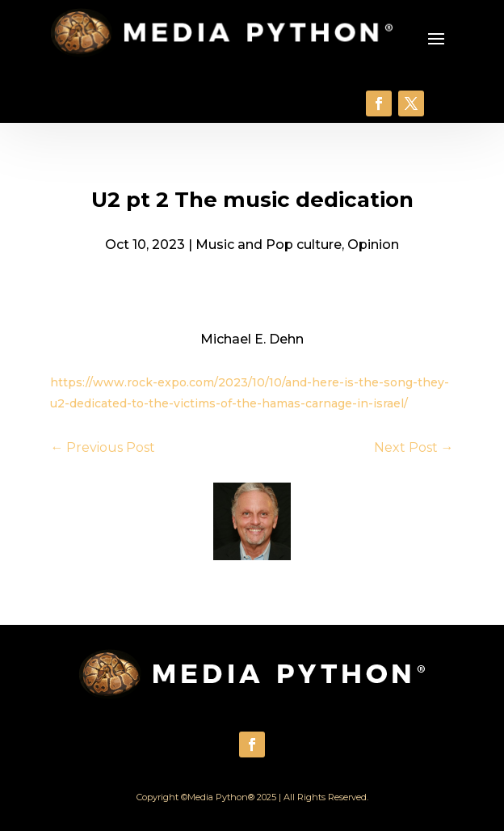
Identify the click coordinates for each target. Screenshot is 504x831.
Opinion (373, 245)
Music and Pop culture (269, 245)
